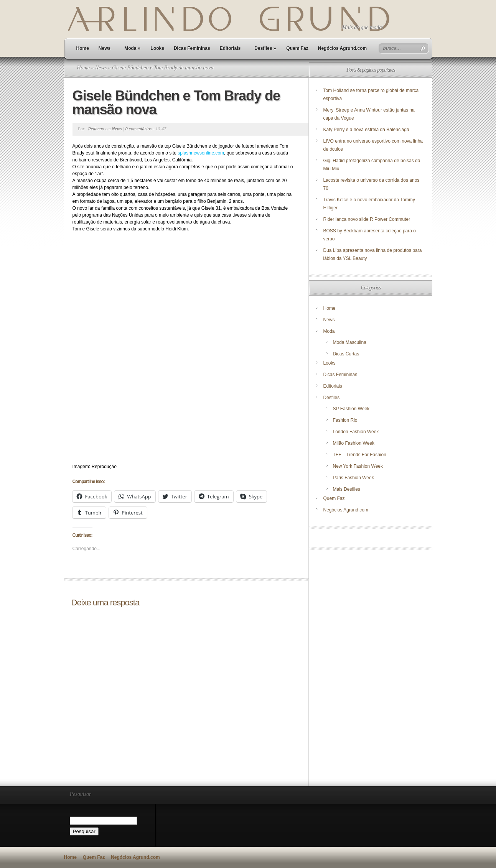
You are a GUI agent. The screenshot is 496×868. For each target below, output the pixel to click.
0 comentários (138, 129)
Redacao (96, 129)
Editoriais (230, 48)
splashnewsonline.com (201, 153)
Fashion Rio (345, 420)
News (105, 48)
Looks (157, 48)
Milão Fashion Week (354, 443)
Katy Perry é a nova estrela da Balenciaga (366, 130)
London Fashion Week (356, 432)
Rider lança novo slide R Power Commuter (367, 219)
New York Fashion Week (358, 466)
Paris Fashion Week (353, 478)
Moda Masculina (350, 342)
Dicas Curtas (346, 354)
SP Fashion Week (351, 409)
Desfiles (265, 48)
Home (83, 48)
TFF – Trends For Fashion (360, 455)
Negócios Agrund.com (343, 48)
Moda (132, 48)
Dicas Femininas (192, 48)
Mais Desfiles (347, 489)
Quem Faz (297, 48)
